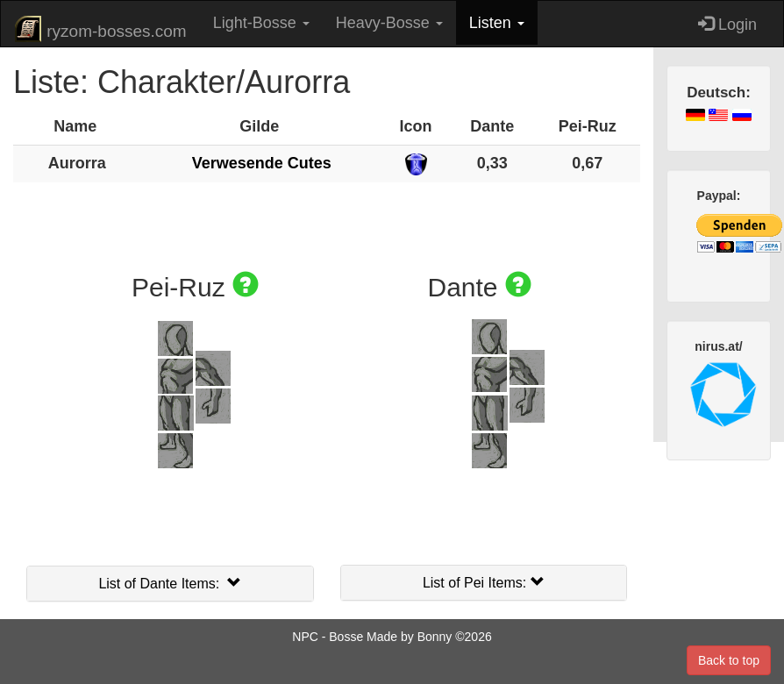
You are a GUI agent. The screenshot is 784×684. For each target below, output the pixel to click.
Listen (497, 23)
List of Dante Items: (170, 584)
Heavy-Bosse (389, 23)
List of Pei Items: (484, 583)
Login (727, 24)
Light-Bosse (261, 23)
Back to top (729, 660)
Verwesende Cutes (262, 163)
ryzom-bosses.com (100, 29)
